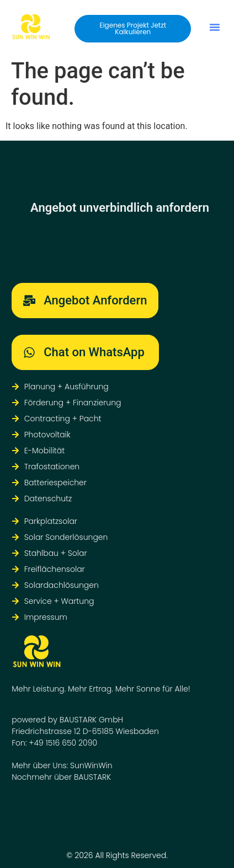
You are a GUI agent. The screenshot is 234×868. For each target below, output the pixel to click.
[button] (215, 27)
